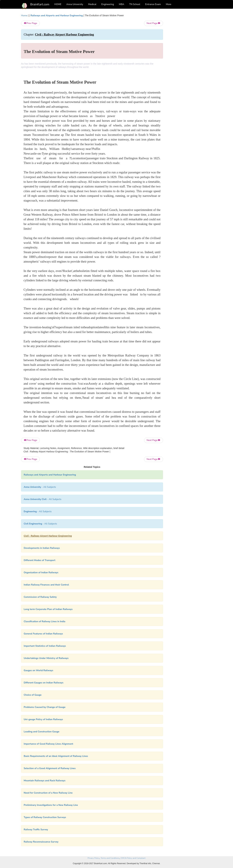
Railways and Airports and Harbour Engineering (57, 16)
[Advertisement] (190, 64)
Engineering (108, 4)
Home (24, 16)
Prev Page (30, 23)
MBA (122, 4)
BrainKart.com (40, 4)
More (169, 4)
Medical (92, 4)
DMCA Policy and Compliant (133, 858)
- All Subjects (40, 487)
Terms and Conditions (110, 858)
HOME (58, 4)
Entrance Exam (153, 4)
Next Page (154, 23)
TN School (135, 4)
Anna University (75, 4)
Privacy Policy (94, 858)
